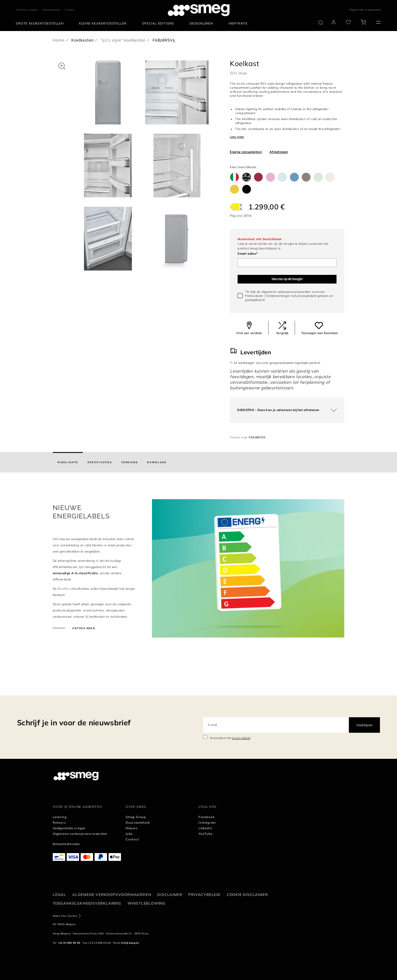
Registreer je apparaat (366, 10)
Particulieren (254, 296)
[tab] (68, 462)
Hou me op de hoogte (287, 279)
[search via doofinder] (321, 23)
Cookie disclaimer (247, 895)
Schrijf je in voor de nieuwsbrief (74, 723)
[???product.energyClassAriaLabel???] (236, 207)
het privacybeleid (304, 296)
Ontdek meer (83, 628)
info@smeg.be (130, 943)
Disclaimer (170, 895)
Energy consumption (246, 152)
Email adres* (248, 254)
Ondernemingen (278, 296)
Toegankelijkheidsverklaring (87, 903)
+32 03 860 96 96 (69, 943)
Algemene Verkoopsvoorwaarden (112, 895)
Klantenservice (52, 10)
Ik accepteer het (230, 738)
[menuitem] (41, 24)
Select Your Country (65, 916)
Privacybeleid (204, 895)
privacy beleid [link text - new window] (241, 738)
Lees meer (237, 137)
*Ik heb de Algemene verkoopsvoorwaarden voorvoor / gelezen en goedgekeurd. (289, 296)
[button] (62, 66)
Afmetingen (279, 152)
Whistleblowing (147, 903)
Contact (70, 10)
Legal (59, 895)
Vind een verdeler (27, 10)
